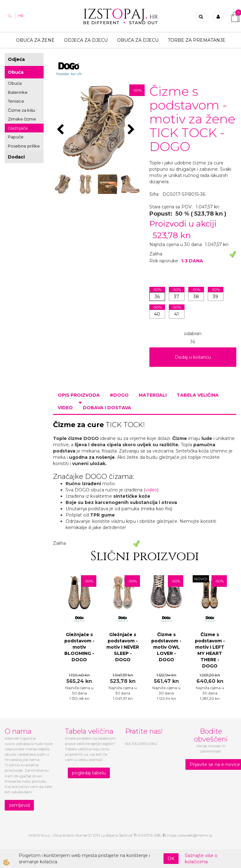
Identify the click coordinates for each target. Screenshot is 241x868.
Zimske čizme (22, 119)
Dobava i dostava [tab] (107, 408)
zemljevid (19, 805)
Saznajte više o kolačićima (201, 859)
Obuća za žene (35, 40)
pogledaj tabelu (89, 773)
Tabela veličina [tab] (198, 395)
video (151, 490)
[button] (132, 130)
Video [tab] (65, 408)
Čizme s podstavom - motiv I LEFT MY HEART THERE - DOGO (210, 650)
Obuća (16, 72)
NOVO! (201, 579)
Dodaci (16, 157)
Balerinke (18, 92)
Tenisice (16, 101)
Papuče (16, 137)
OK (171, 859)
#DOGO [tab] (119, 395)
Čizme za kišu (21, 110)
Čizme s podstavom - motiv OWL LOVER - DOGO (166, 647)
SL (10, 16)
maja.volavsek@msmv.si (190, 835)
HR (21, 16)
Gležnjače (18, 128)
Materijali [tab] (153, 395)
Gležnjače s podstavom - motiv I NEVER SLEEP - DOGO (123, 647)
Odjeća (16, 59)
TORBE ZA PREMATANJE (197, 40)
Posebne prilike (24, 146)
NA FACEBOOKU (141, 744)
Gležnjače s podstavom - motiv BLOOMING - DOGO (79, 647)
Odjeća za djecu (86, 40)
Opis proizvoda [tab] (79, 395)
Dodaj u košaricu (193, 357)
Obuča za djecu (138, 40)
